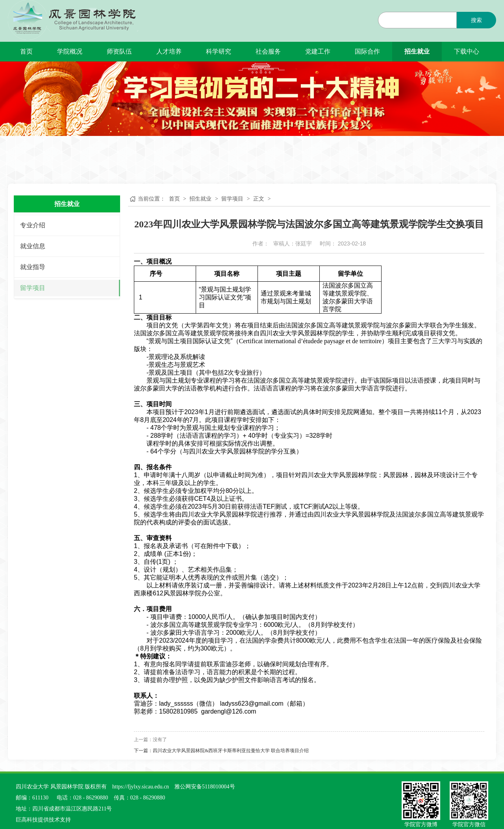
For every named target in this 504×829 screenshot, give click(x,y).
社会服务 (268, 51)
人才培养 (169, 51)
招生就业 (417, 51)
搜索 (476, 20)
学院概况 (70, 51)
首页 (26, 51)
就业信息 (33, 246)
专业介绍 (33, 225)
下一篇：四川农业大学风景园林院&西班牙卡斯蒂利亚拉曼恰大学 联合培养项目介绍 (221, 751)
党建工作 (318, 51)
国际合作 (367, 51)
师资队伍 (119, 51)
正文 (259, 199)
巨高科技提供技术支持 (43, 820)
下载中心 (467, 51)
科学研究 (219, 51)
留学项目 (33, 288)
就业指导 (33, 267)
